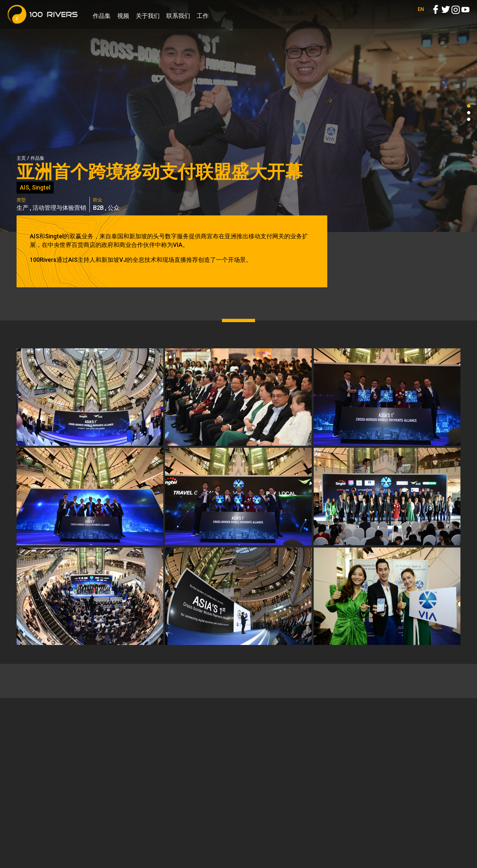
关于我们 (148, 16)
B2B (98, 208)
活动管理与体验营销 (59, 208)
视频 (123, 16)
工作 (203, 16)
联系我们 (178, 16)
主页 (21, 158)
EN (421, 17)
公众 (114, 208)
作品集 (102, 16)
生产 (23, 208)
